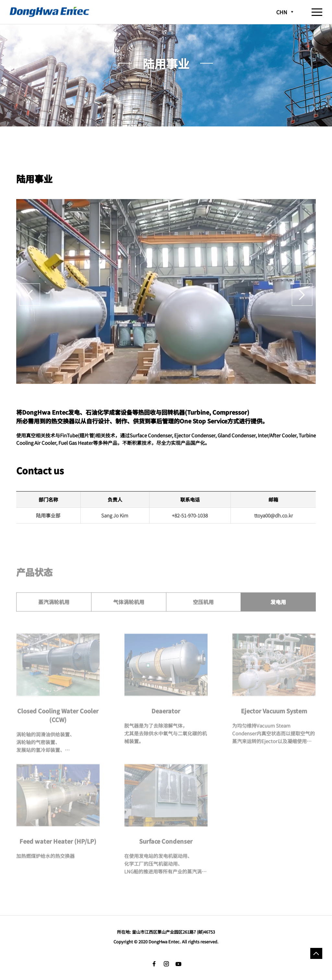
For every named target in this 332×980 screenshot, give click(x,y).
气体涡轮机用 (129, 608)
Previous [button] (30, 297)
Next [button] (302, 297)
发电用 (278, 608)
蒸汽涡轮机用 (54, 608)
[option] (166, 297)
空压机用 (203, 608)
